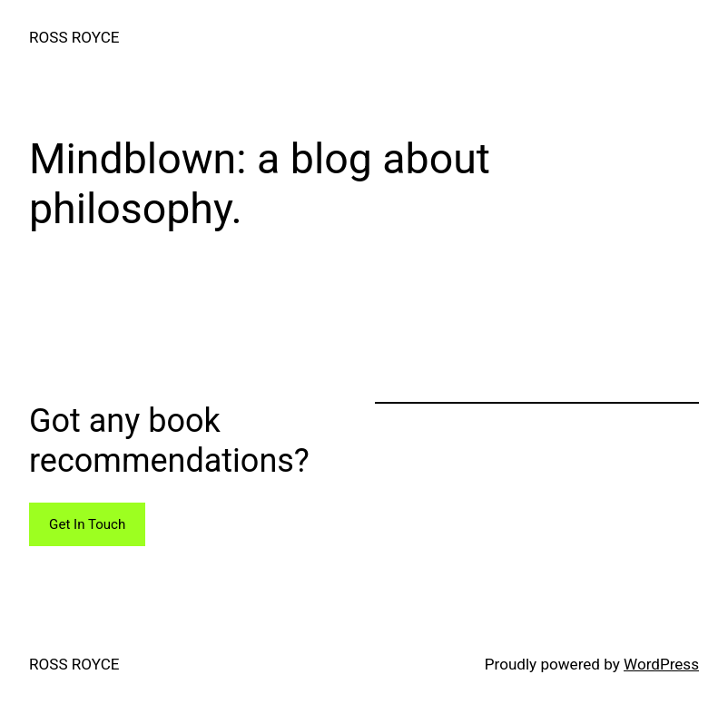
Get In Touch (87, 524)
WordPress (661, 664)
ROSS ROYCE (74, 37)
